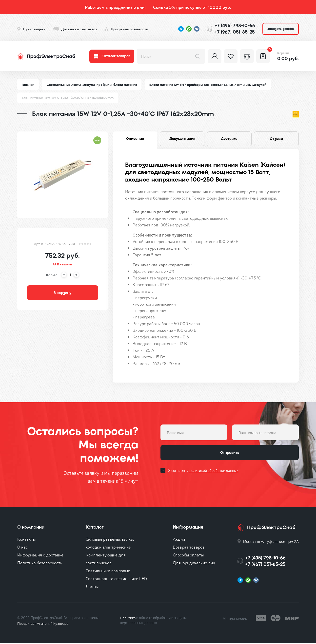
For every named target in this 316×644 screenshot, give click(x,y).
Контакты (26, 540)
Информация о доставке (40, 555)
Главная (28, 85)
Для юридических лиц (194, 563)
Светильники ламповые (108, 571)
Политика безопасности (40, 563)
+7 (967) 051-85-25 (235, 32)
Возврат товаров (189, 547)
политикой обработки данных (214, 472)
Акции (179, 540)
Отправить (230, 454)
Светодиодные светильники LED (116, 579)
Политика (128, 618)
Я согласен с (203, 472)
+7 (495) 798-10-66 (235, 26)
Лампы (92, 587)
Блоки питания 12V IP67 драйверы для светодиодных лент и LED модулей (210, 85)
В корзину (62, 294)
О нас (22, 547)
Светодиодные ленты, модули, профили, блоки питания (93, 85)
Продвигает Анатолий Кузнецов (44, 624)
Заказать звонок (281, 29)
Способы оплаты (188, 555)
